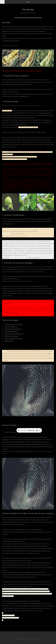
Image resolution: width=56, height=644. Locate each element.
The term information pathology (13, 338)
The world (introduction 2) (11, 331)
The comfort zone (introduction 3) (14, 334)
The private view (9, 341)
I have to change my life (11, 327)
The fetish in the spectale (11, 336)
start (28, 2)
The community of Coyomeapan (13, 324)
